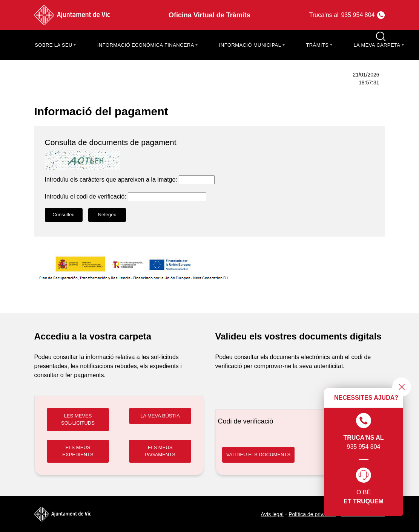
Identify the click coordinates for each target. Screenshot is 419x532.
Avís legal (272, 514)
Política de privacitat (312, 514)
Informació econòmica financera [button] (146, 45)
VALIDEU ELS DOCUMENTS (258, 455)
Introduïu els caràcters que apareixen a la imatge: (111, 180)
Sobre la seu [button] (53, 45)
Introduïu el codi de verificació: (86, 196)
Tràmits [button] (317, 45)
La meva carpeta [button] (377, 45)
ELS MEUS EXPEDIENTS (78, 451)
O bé (364, 487)
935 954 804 (363, 431)
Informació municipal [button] (250, 45)
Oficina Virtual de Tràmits (209, 15)
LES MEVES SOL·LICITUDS (78, 420)
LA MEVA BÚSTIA (160, 416)
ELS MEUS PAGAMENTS (160, 451)
